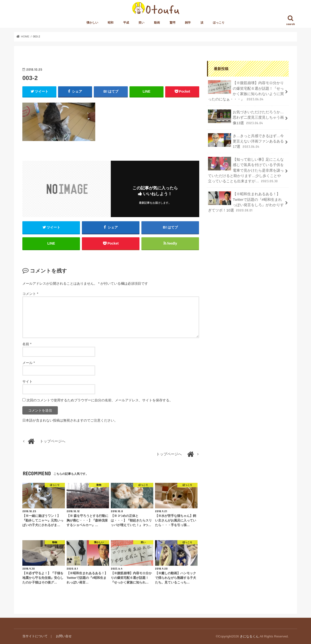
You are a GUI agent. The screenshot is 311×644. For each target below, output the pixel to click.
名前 (27, 344)
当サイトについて (35, 636)
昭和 (111, 23)
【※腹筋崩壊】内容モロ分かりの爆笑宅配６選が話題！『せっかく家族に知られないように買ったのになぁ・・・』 (246, 91)
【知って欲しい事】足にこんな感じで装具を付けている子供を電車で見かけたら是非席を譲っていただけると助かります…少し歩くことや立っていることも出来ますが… (246, 170)
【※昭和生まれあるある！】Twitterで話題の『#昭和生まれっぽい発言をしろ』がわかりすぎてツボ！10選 (246, 202)
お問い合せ (64, 636)
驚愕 (173, 23)
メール (29, 363)
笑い (141, 23)
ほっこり (219, 23)
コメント (30, 294)
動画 (157, 23)
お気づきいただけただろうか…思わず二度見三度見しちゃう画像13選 (246, 117)
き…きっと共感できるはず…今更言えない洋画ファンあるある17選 (246, 141)
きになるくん (249, 636)
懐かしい (92, 23)
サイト (27, 381)
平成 (126, 23)
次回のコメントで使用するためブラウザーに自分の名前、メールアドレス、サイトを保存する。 (100, 400)
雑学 (188, 23)
